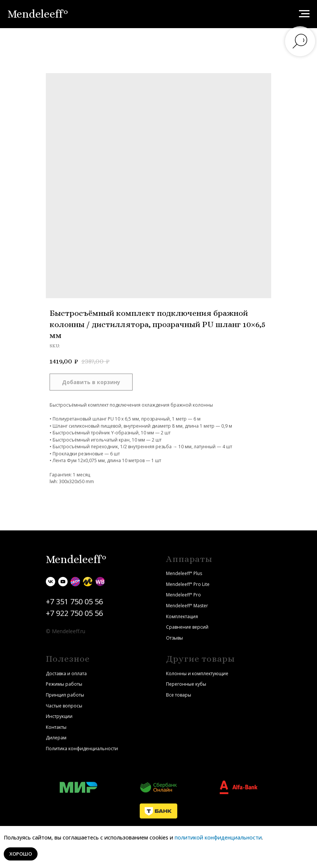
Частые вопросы (64, 706)
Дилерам (56, 738)
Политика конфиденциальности (82, 749)
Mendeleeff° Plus (184, 573)
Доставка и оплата (66, 674)
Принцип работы (65, 695)
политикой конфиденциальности (218, 837)
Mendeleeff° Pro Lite (188, 584)
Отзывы (174, 638)
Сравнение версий (187, 627)
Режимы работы (64, 684)
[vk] (51, 582)
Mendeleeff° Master (187, 606)
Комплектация (182, 616)
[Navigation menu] (304, 14)
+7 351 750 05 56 (74, 601)
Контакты (56, 727)
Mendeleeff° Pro (183, 595)
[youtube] (63, 582)
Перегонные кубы (186, 684)
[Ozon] (75, 582)
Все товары (179, 695)
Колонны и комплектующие (197, 674)
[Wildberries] (100, 582)
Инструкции (59, 716)
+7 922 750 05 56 (74, 613)
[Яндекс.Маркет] (88, 582)
